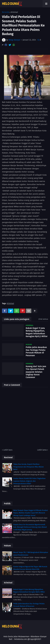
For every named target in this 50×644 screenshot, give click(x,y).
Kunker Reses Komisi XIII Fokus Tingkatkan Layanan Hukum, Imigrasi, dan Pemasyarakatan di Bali (29, 481)
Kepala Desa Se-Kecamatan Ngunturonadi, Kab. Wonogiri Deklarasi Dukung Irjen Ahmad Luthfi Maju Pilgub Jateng (30, 527)
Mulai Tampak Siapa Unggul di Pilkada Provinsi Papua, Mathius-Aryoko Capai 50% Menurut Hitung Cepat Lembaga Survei (31, 513)
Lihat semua (43, 319)
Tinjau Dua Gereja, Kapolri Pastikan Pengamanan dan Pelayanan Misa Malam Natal (28, 467)
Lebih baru (8, 450)
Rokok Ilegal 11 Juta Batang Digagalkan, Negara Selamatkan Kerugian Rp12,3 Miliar (37, 332)
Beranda (6, 12)
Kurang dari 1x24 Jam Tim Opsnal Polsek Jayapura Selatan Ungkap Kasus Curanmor (36, 372)
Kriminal (14, 12)
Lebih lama (42, 450)
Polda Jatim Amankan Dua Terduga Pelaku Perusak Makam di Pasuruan (36, 351)
